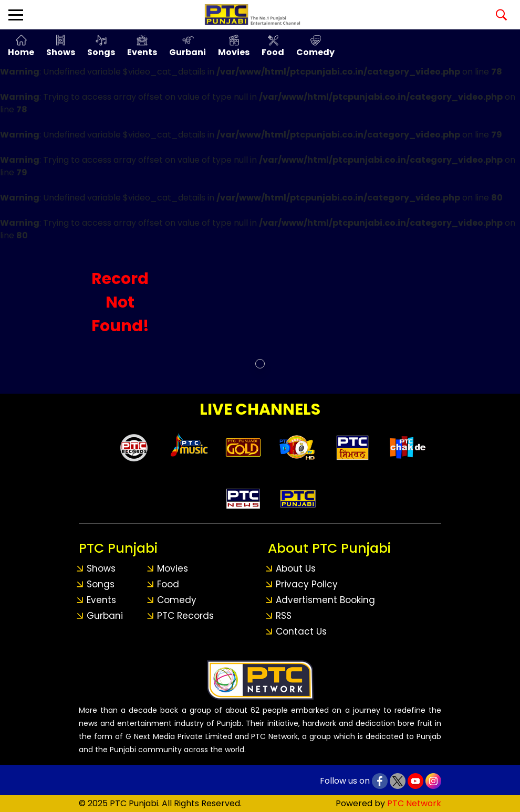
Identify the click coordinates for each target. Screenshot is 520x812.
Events (142, 52)
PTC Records (185, 616)
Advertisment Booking (325, 600)
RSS (284, 616)
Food (273, 52)
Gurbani (188, 52)
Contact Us (301, 631)
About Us (296, 568)
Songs (101, 52)
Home (21, 52)
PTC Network (414, 803)
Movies (234, 52)
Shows (61, 52)
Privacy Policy (307, 584)
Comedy (315, 52)
